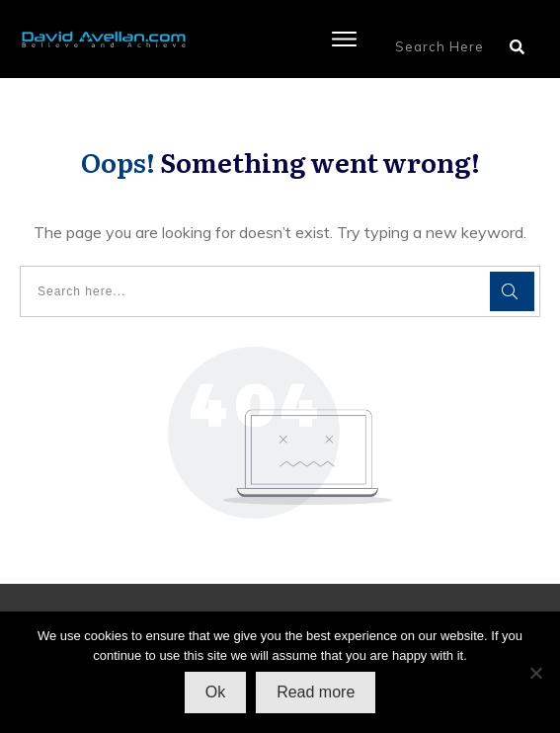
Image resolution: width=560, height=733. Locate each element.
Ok (215, 692)
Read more (316, 692)
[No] (535, 673)
